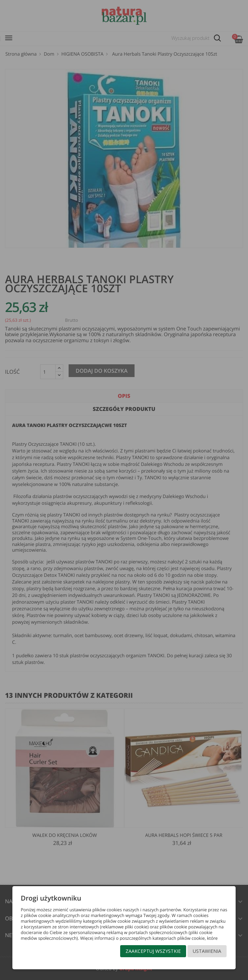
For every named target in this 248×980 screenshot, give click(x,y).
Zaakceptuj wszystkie (153, 951)
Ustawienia (207, 951)
